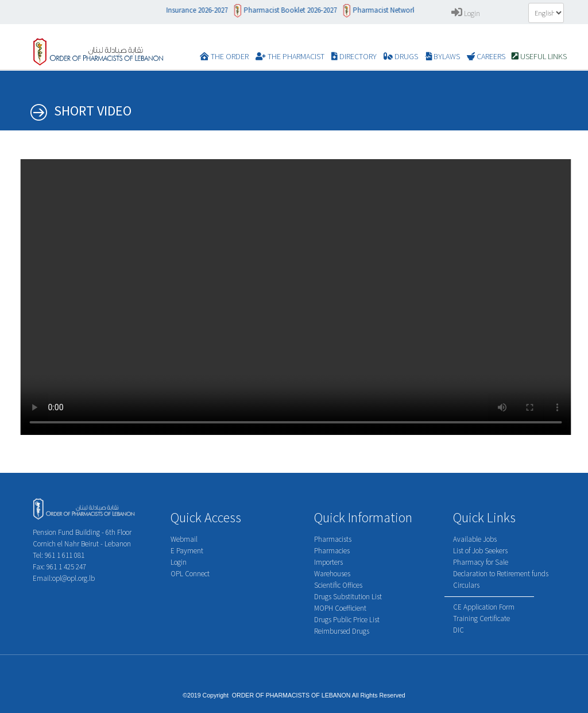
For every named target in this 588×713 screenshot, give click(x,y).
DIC (459, 630)
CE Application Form (484, 607)
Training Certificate (481, 618)
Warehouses (332, 574)
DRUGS (401, 56)
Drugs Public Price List (347, 620)
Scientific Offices (338, 585)
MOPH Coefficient (340, 608)
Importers (328, 562)
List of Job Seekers (480, 551)
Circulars (466, 585)
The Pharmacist (290, 56)
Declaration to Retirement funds (501, 574)
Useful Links (539, 56)
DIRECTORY (354, 56)
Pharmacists (333, 539)
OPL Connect (190, 574)
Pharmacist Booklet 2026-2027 (297, 10)
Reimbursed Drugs (342, 631)
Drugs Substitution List (348, 597)
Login (466, 14)
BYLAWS (442, 56)
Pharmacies (332, 551)
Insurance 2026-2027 (204, 10)
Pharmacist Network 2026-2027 (407, 10)
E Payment (187, 551)
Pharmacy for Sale (481, 562)
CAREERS (486, 56)
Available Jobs (475, 539)
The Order (224, 56)
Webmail (184, 539)
